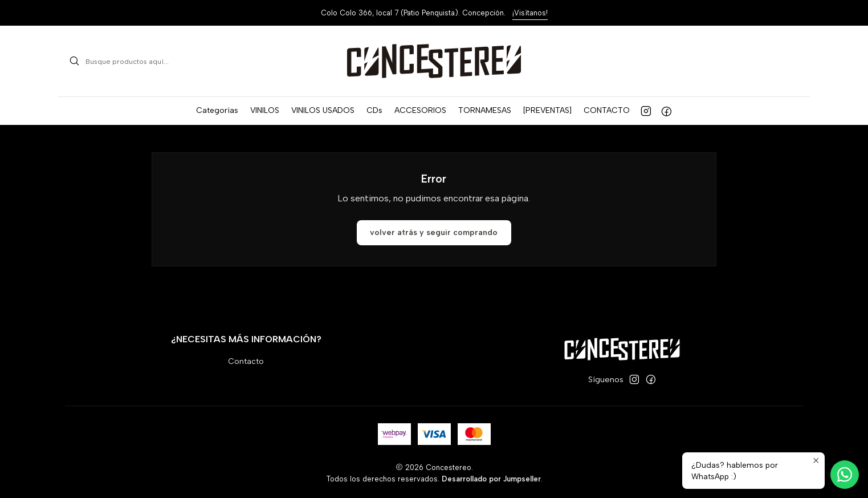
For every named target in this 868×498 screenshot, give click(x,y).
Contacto (246, 361)
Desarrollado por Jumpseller (491, 479)
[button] (217, 111)
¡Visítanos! (530, 13)
